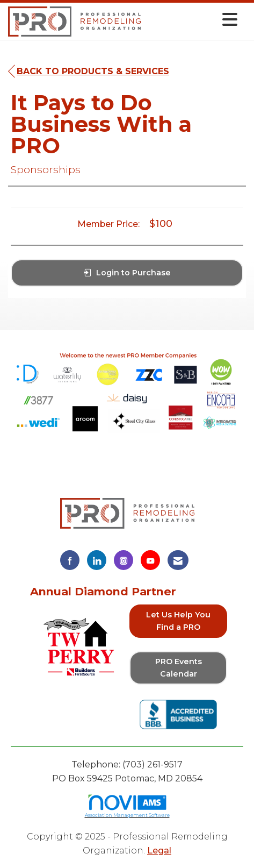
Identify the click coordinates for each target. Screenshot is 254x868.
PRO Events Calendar (179, 668)
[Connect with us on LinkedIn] (97, 560)
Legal (159, 851)
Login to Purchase (127, 273)
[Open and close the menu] (192, 20)
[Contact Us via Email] (178, 560)
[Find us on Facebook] (70, 560)
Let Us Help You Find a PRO (178, 621)
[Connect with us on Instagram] (124, 560)
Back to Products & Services (89, 72)
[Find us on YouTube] (150, 560)
